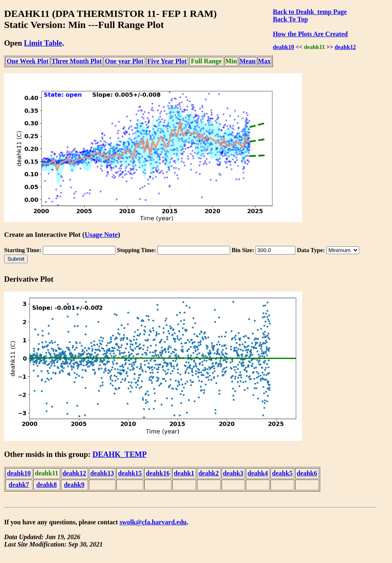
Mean (248, 61)
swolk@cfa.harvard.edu (153, 522)
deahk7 (19, 485)
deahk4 (258, 473)
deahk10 (284, 47)
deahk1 (184, 473)
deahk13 (102, 473)
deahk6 (307, 473)
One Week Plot (28, 61)
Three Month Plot (76, 61)
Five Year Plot (167, 61)
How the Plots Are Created (310, 34)
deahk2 (209, 473)
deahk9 (74, 485)
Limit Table (43, 43)
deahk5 (282, 473)
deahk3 (233, 473)
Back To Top (290, 19)
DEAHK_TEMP (120, 454)
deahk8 (46, 485)
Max (264, 61)
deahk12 (345, 47)
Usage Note (101, 235)
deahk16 (158, 473)
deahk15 (130, 473)
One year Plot (124, 61)
